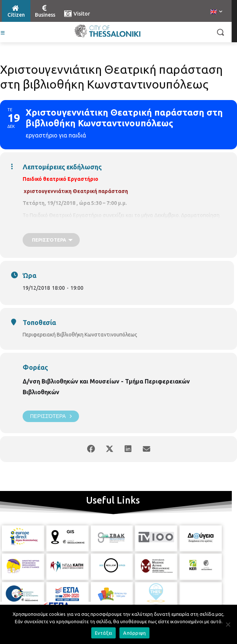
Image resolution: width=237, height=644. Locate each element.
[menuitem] (216, 12)
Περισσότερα (51, 416)
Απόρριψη (134, 633)
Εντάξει (104, 633)
